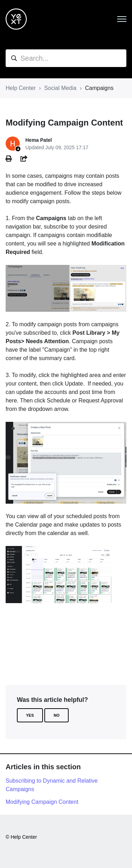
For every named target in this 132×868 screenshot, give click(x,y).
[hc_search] (66, 58)
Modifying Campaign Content (42, 802)
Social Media (61, 88)
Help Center (21, 88)
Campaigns (99, 88)
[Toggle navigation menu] (122, 19)
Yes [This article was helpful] (30, 715)
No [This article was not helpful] (56, 715)
